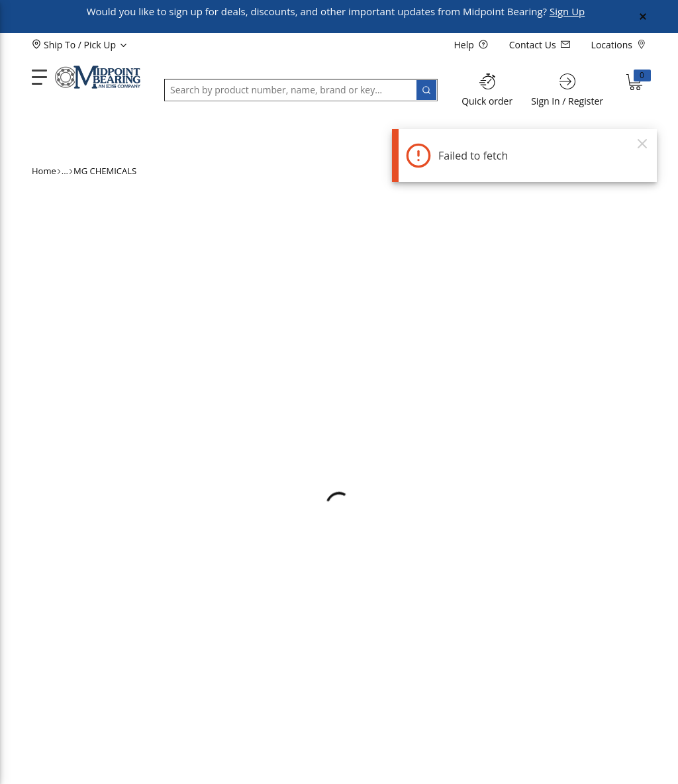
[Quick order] (487, 90)
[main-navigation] (39, 77)
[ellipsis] (65, 171)
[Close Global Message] (643, 17)
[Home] (98, 77)
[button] (65, 135)
